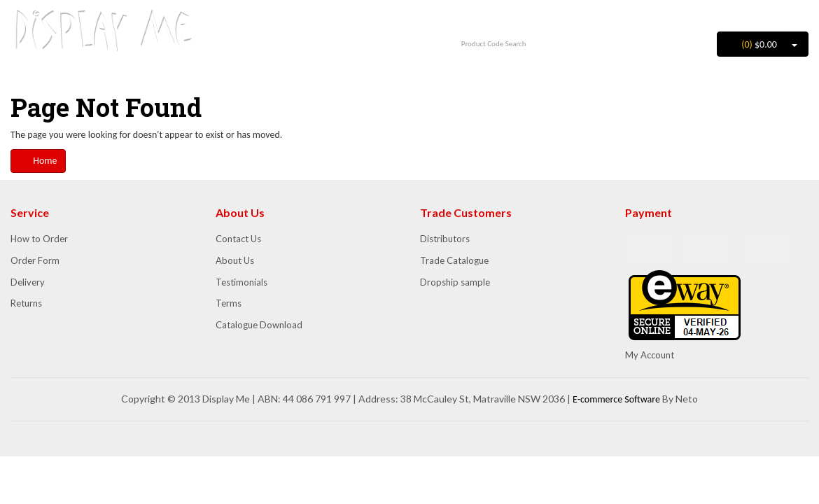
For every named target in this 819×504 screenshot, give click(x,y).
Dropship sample (455, 282)
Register (786, 14)
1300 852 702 (307, 19)
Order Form (35, 260)
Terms (229, 303)
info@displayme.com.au (307, 37)
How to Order (39, 239)
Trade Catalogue (454, 260)
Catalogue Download (259, 325)
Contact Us (238, 239)
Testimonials (241, 282)
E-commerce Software (616, 399)
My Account (650, 355)
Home (38, 161)
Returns (26, 303)
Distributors (445, 239)
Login (742, 14)
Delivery (28, 282)
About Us (235, 260)
